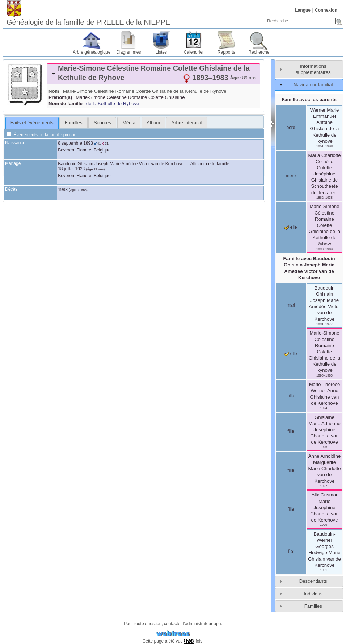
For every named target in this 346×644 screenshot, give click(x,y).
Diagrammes (128, 52)
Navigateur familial (313, 85)
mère (291, 176)
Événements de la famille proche (41, 135)
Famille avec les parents (309, 99)
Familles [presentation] (74, 123)
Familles (313, 606)
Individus (313, 594)
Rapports (226, 52)
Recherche (259, 52)
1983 (63, 190)
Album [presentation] (153, 123)
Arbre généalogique (92, 52)
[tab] (153, 74)
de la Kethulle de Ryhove (113, 103)
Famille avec (309, 268)
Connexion (326, 10)
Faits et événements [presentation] (32, 123)
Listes (161, 52)
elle (291, 227)
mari (291, 305)
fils (291, 551)
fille (291, 396)
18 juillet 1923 (71, 169)
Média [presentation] (129, 123)
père (291, 128)
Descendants (313, 581)
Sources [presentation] (102, 123)
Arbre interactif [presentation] (187, 123)
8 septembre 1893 (75, 143)
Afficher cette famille (210, 164)
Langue (303, 10)
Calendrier (194, 52)
